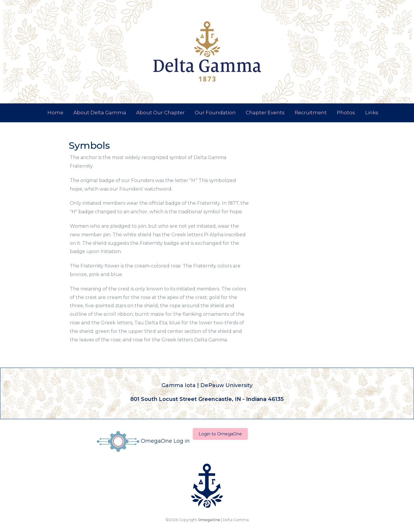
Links (372, 113)
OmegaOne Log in (143, 441)
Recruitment (311, 113)
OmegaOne (209, 520)
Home (55, 113)
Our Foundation (215, 113)
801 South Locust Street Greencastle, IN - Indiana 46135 (207, 399)
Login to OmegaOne (220, 434)
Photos (346, 113)
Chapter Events (265, 113)
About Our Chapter (160, 113)
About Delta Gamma (100, 113)
